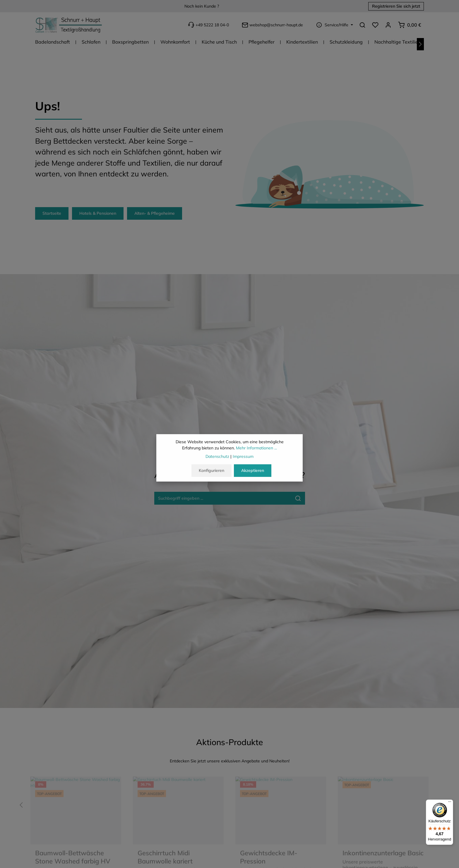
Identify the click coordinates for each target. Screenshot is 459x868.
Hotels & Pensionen (98, 213)
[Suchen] (362, 25)
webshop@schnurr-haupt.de (272, 25)
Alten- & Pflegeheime (155, 213)
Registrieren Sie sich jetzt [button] (396, 6)
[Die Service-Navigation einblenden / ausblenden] (334, 25)
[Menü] (450, 803)
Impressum (243, 458)
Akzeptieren (253, 472)
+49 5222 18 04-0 (208, 25)
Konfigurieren (211, 472)
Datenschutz (217, 458)
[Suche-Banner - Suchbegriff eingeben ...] (223, 498)
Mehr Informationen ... (256, 449)
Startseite (52, 213)
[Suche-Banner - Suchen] (298, 498)
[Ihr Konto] (388, 25)
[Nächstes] (420, 44)
